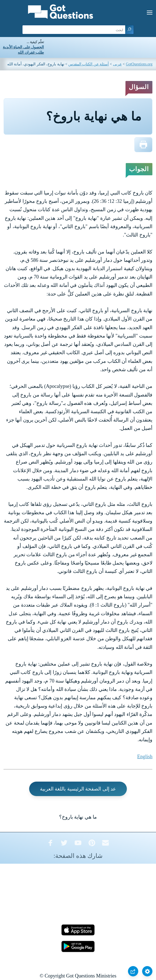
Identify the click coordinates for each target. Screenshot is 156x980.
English (145, 757)
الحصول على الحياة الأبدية (23, 47)
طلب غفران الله (31, 52)
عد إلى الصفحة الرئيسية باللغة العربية (78, 789)
